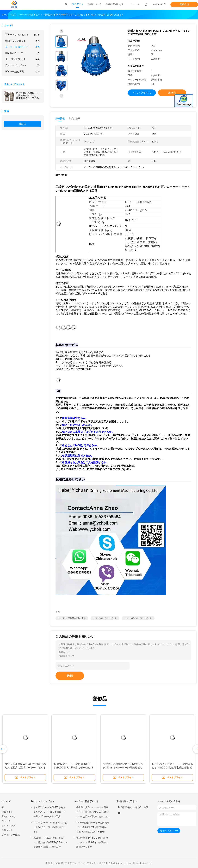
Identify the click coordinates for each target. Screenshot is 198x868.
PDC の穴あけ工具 (22, 72)
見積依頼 (184, 4)
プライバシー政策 (11, 835)
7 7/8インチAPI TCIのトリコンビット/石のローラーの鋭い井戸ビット (50, 827)
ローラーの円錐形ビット (22, 47)
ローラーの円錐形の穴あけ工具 (72, 618)
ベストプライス (142, 93)
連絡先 (23, 124)
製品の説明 (75, 118)
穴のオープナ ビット (22, 65)
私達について (8, 816)
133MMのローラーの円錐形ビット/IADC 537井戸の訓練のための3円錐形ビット (73, 768)
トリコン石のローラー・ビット (138, 618)
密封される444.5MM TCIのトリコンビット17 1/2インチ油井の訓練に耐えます (92, 842)
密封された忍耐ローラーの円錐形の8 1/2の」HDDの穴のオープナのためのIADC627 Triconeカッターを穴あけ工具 (29, 95)
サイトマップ (8, 826)
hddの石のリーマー (22, 53)
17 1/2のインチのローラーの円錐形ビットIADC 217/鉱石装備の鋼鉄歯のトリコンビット (172, 768)
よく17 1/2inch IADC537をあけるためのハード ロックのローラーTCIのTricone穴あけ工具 (50, 812)
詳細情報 (60, 118)
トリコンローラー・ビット (105, 618)
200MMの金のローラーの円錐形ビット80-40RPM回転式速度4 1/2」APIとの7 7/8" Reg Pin (93, 827)
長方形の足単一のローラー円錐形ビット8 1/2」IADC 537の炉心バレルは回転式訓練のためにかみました (93, 812)
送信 (70, 676)
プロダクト (7, 812)
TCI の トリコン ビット (22, 35)
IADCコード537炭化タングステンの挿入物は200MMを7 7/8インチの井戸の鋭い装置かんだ (50, 842)
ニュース (6, 821)
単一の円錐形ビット (22, 59)
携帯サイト (7, 830)
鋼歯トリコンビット (22, 41)
